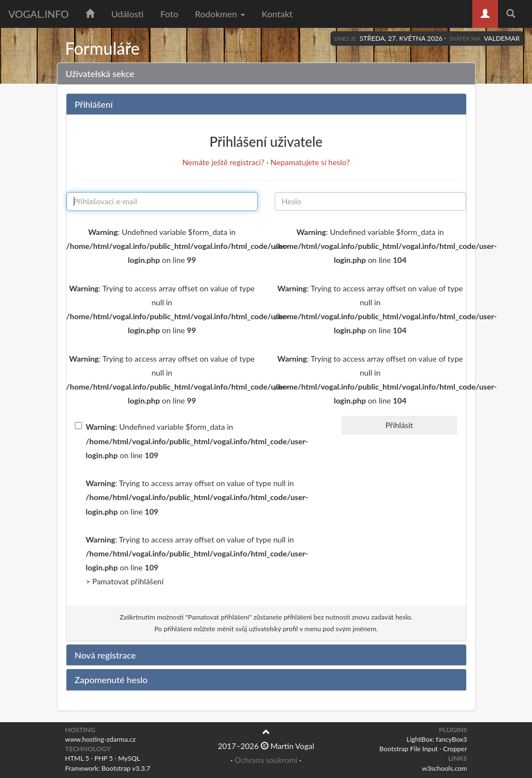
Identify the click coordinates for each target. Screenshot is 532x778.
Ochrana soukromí (266, 760)
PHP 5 (104, 758)
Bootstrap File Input (409, 749)
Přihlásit (399, 425)
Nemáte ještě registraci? (224, 162)
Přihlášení (94, 104)
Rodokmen (220, 14)
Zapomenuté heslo (111, 679)
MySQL (129, 758)
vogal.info (39, 14)
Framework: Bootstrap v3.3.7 (108, 768)
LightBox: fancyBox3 (437, 739)
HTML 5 (77, 758)
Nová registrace (106, 655)
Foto (169, 14)
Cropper (455, 749)
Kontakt (277, 14)
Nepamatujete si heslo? (310, 162)
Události (127, 14)
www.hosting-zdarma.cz (100, 739)
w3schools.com (445, 768)
